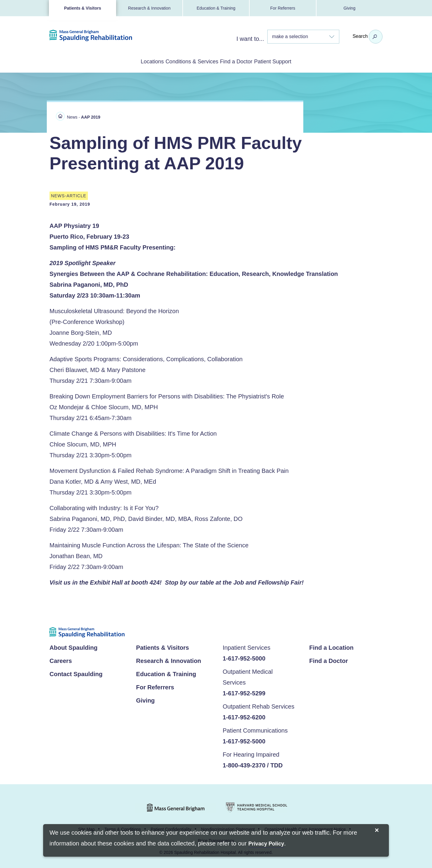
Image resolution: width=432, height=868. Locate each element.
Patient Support (297, 61)
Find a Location (331, 646)
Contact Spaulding (76, 673)
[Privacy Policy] (266, 844)
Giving (349, 8)
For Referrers (283, 8)
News (72, 116)
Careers (61, 660)
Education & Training (216, 8)
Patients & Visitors (82, 8)
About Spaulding (73, 646)
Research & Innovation (149, 8)
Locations (128, 61)
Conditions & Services (184, 61)
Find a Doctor (245, 61)
